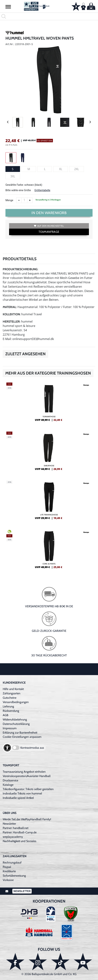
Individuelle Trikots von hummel (22, 793)
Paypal (7, 867)
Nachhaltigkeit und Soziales (20, 841)
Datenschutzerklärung (16, 724)
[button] (8, 7)
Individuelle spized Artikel (18, 798)
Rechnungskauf (12, 863)
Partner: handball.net (16, 828)
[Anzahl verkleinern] (19, 200)
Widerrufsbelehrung (15, 720)
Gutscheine (10, 698)
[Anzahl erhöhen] (30, 200)
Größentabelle (42, 190)
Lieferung (8, 706)
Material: (10, 307)
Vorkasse (8, 880)
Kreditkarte (9, 871)
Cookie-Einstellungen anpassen (22, 737)
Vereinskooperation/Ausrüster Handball (27, 776)
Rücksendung (11, 711)
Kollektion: (12, 314)
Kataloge (8, 785)
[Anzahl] (24, 200)
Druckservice (10, 780)
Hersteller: (12, 322)
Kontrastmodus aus (32, 748)
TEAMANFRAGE (49, 232)
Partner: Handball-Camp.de (20, 832)
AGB (6, 715)
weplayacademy (13, 837)
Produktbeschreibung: (20, 269)
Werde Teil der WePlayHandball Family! (27, 819)
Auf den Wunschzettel (49, 226)
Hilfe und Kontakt (13, 689)
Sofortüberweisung (14, 876)
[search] (49, 16)
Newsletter (9, 824)
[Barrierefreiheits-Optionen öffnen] (7, 748)
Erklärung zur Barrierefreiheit (20, 733)
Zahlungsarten (12, 693)
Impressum (10, 728)
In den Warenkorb (49, 213)
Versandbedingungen (16, 702)
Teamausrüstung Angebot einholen (24, 772)
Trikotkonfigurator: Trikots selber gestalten (28, 789)
